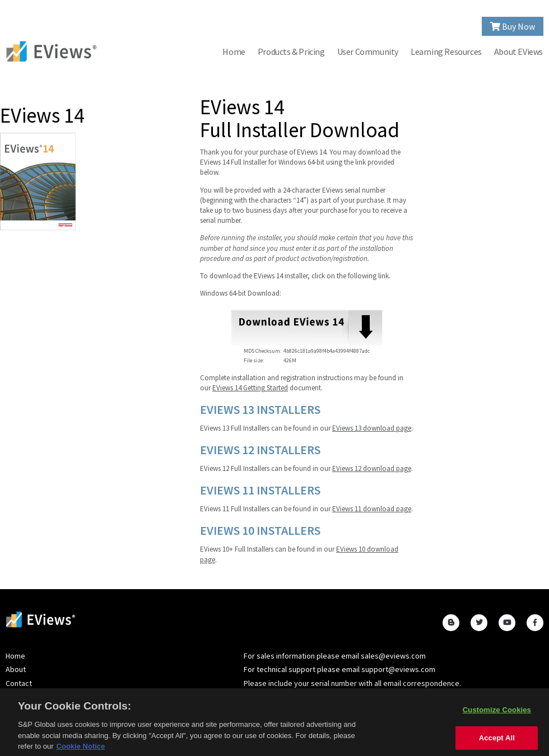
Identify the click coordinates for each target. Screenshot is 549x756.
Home (234, 52)
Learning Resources (446, 52)
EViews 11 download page (372, 509)
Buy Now (513, 26)
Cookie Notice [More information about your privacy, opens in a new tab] (81, 749)
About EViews (518, 52)
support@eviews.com (398, 669)
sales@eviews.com (393, 656)
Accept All (497, 741)
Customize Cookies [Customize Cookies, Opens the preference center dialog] (497, 712)
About (16, 669)
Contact (19, 683)
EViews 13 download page (372, 428)
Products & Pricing (291, 52)
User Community (368, 52)
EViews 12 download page (372, 468)
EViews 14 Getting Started (250, 388)
